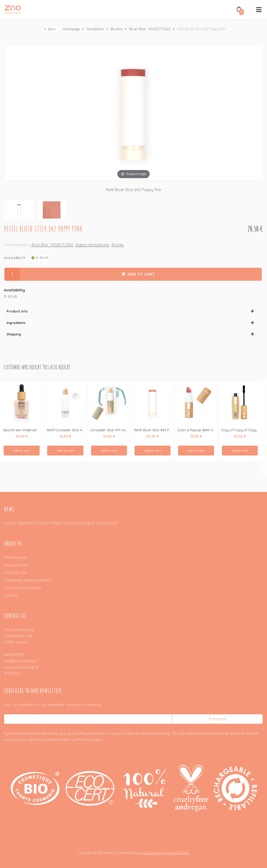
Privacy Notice (90, 739)
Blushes (117, 29)
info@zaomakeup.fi (21, 661)
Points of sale (15, 572)
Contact (11, 595)
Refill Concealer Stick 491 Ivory (70, 430)
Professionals (15, 557)
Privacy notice (16, 565)
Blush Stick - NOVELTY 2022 (150, 29)
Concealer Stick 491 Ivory (110, 430)
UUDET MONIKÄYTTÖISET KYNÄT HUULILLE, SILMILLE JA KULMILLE (61, 523)
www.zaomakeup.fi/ (22, 667)
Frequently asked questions (27, 580)
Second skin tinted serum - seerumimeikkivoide (40, 430)
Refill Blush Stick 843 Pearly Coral (160, 430)
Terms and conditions (22, 588)
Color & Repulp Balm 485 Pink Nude (205, 430)
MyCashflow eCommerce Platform (163, 852)
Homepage (71, 29)
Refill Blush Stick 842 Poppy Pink (201, 29)
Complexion (95, 29)
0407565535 (14, 654)
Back (52, 29)
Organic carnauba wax (92, 244)
